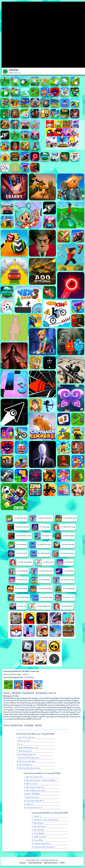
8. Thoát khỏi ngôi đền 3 (34, 801)
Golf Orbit (26, 674)
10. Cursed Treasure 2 (33, 808)
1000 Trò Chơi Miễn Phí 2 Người (12, 674)
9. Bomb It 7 (29, 804)
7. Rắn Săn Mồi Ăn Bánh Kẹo (28, 758)
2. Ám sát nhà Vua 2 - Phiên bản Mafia (40, 780)
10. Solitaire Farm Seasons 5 (43, 847)
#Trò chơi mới (16, 693)
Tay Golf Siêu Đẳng (20, 707)
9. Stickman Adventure (41, 844)
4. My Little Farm (39, 826)
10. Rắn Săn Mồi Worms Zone (28, 768)
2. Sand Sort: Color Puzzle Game (45, 820)
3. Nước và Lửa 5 (31, 784)
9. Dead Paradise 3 (25, 765)
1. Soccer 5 (36, 816)
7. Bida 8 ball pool (32, 797)
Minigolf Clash (8, 707)
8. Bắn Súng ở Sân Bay (26, 761)
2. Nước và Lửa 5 (24, 741)
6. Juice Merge (38, 833)
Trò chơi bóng (29, 677)
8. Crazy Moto (38, 840)
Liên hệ (62, 862)
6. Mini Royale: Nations (26, 754)
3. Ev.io (20, 744)
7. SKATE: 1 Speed (39, 837)
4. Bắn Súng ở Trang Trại (34, 787)
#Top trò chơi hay (42, 693)
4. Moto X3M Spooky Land (27, 748)
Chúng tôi (23, 862)
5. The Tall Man (38, 830)
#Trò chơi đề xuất (28, 693)
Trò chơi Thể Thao (16, 725)
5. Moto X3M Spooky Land (35, 790)
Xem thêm (38, 725)
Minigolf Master (74, 705)
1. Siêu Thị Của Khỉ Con (26, 737)
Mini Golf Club (31, 707)
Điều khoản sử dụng (51, 862)
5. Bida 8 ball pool (24, 751)
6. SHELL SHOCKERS (32, 794)
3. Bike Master (38, 823)
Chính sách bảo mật (35, 862)
